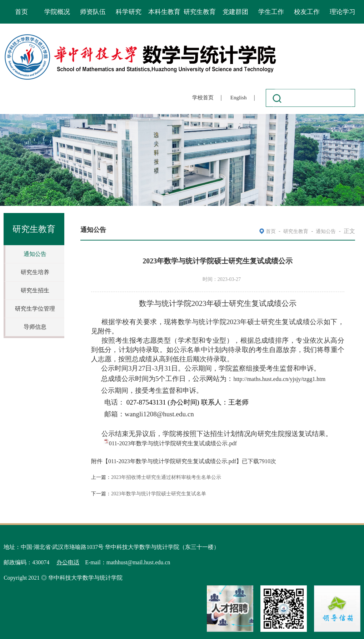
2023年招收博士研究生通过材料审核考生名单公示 (166, 477)
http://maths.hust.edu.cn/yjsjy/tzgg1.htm (279, 379)
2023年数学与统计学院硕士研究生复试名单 (159, 494)
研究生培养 (35, 272)
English (239, 98)
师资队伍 (93, 12)
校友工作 (307, 12)
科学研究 (129, 12)
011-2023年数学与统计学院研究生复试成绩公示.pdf (173, 443)
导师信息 (35, 327)
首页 (21, 12)
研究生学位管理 (35, 309)
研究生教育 (200, 12)
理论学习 (343, 12)
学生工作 (271, 12)
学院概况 (57, 12)
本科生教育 (164, 12)
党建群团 (235, 12)
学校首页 (203, 98)
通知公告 (35, 254)
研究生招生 (35, 290)
